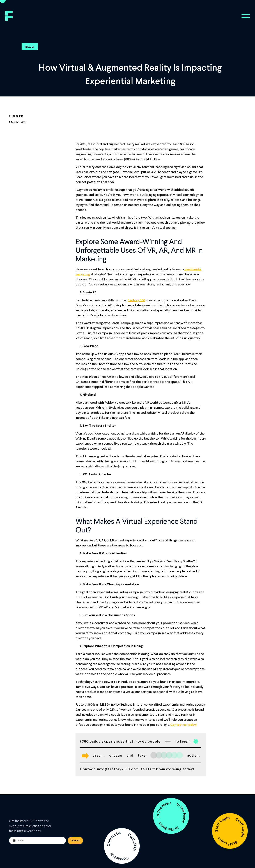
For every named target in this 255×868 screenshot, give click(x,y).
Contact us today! (183, 724)
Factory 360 (136, 300)
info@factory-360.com (118, 769)
